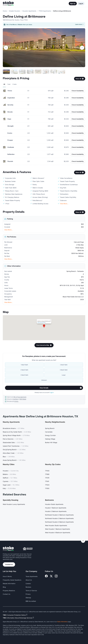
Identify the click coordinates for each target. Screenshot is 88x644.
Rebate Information (9, 584)
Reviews (28, 587)
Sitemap (28, 598)
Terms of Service (31, 591)
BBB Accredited (31, 601)
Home (5, 11)
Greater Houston (15, 11)
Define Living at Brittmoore (24, 17)
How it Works (7, 576)
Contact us (9, 564)
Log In (81, 4)
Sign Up (73, 4)
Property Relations (9, 591)
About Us (29, 580)
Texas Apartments (32, 576)
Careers (28, 584)
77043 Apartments (45, 11)
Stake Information (62, 622)
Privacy (28, 594)
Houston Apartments (29, 11)
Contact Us (6, 594)
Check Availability (78, 91)
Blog (4, 587)
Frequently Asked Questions (12, 580)
